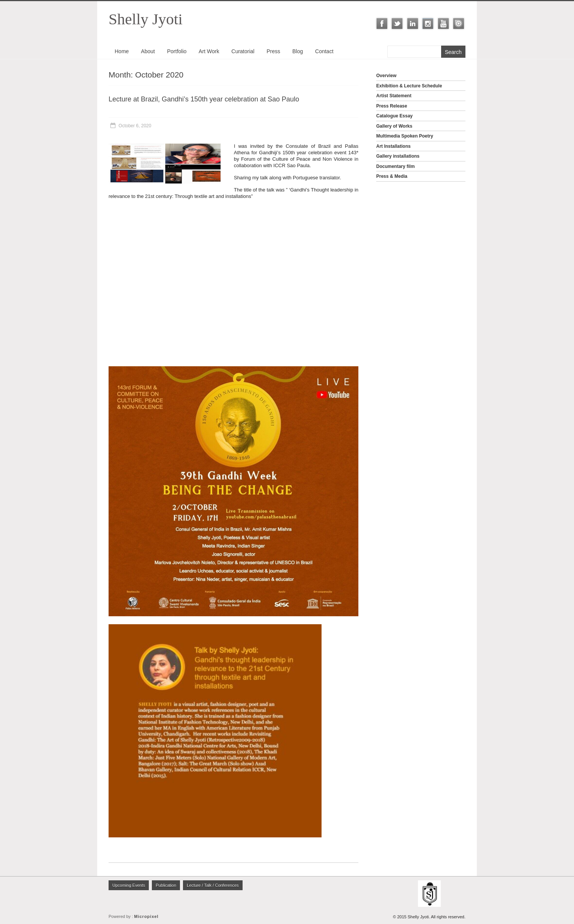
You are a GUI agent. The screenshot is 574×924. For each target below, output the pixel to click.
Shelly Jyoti (146, 19)
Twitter (397, 24)
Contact (324, 51)
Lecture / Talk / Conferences (213, 885)
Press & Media (392, 176)
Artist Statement (394, 96)
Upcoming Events (129, 885)
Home (122, 51)
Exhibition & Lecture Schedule (409, 86)
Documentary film (395, 166)
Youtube (443, 24)
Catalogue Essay (394, 116)
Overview (386, 76)
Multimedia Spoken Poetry (405, 136)
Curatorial (243, 51)
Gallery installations (398, 156)
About (148, 51)
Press (273, 51)
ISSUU (459, 24)
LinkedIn (413, 24)
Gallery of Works (394, 126)
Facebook (382, 24)
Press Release (392, 106)
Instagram (428, 24)
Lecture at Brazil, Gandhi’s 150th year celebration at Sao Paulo (204, 99)
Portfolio (177, 51)
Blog (298, 51)
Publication (166, 885)
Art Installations (393, 146)
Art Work (209, 51)
